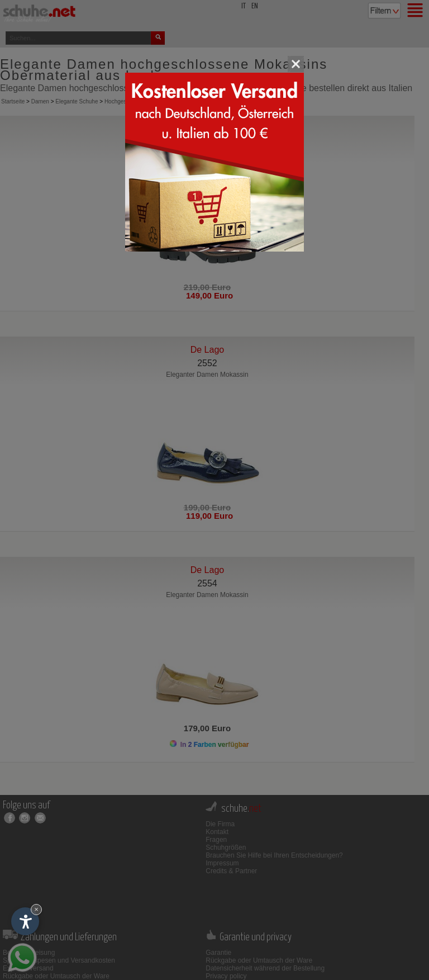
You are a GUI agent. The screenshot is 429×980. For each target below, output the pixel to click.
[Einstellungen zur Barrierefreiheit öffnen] (25, 921)
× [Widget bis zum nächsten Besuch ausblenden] (36, 909)
